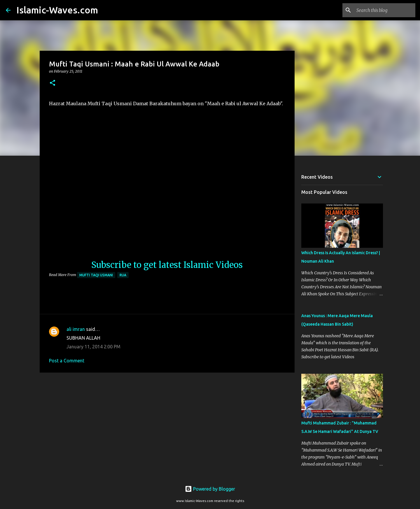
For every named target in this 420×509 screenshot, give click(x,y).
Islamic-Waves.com (57, 10)
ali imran (76, 329)
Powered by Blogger (210, 489)
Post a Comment (67, 361)
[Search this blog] (385, 10)
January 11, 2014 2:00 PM (93, 347)
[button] (52, 83)
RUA (123, 275)
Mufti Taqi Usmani (96, 275)
